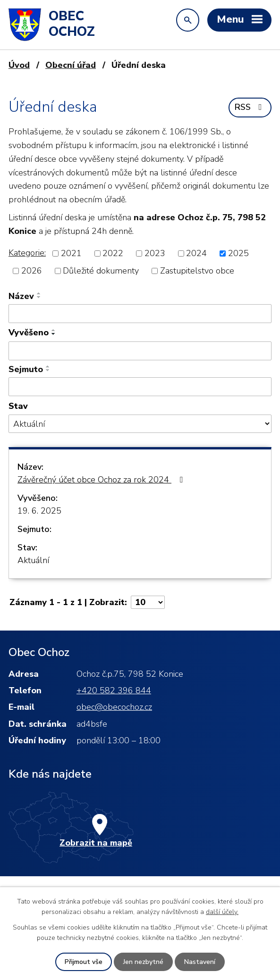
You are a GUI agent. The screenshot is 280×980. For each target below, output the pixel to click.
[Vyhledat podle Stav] (140, 424)
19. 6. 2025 (39, 511)
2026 (32, 271)
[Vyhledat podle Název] (140, 314)
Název (21, 296)
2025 (238, 253)
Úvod (19, 65)
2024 (196, 253)
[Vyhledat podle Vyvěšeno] (140, 351)
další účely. (222, 912)
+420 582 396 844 (114, 690)
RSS (250, 107)
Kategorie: (27, 253)
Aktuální (33, 560)
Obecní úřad (71, 65)
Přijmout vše (84, 962)
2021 (71, 253)
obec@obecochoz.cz (114, 707)
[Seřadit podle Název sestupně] (39, 297)
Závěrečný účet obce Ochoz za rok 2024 (102, 480)
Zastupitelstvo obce (197, 271)
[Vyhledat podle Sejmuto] (140, 387)
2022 (113, 253)
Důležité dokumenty (101, 271)
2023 (155, 253)
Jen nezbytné (143, 962)
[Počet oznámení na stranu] (148, 602)
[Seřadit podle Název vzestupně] (39, 293)
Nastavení (200, 962)
